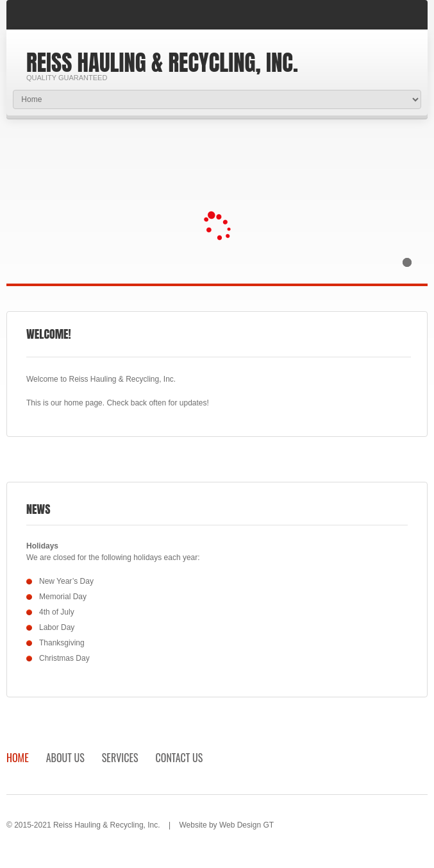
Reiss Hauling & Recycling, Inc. (162, 63)
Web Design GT (246, 825)
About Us (65, 758)
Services (120, 758)
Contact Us (179, 758)
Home (18, 758)
